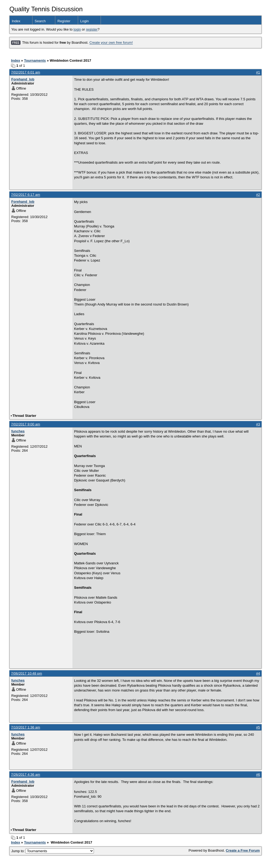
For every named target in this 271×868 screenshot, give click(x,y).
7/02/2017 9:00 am (25, 424)
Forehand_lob (23, 79)
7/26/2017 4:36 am (25, 775)
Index (16, 21)
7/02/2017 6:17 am (25, 195)
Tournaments (35, 60)
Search (40, 21)
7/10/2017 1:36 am (25, 727)
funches (18, 431)
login (77, 29)
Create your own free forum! (111, 43)
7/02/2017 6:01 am (25, 72)
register (92, 29)
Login (85, 21)
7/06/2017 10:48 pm (27, 673)
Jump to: (53, 851)
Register (64, 21)
